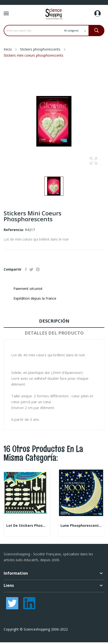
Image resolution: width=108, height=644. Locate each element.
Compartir (26, 269)
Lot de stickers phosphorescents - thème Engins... (27, 526)
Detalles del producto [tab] (54, 333)
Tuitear (31, 269)
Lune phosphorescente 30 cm (81, 526)
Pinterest (38, 269)
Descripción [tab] (54, 321)
